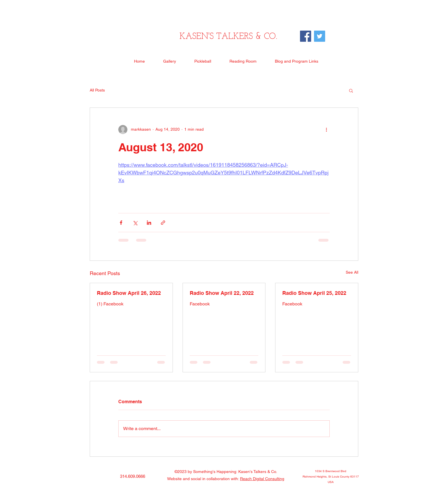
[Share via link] (163, 223)
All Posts (97, 90)
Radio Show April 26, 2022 (129, 293)
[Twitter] (320, 36)
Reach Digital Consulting (262, 479)
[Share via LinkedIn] (149, 223)
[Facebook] (306, 36)
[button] (351, 90)
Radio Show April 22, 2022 (222, 293)
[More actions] (326, 130)
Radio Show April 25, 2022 (314, 293)
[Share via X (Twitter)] (135, 223)
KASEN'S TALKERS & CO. (228, 37)
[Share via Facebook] (121, 223)
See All (352, 272)
